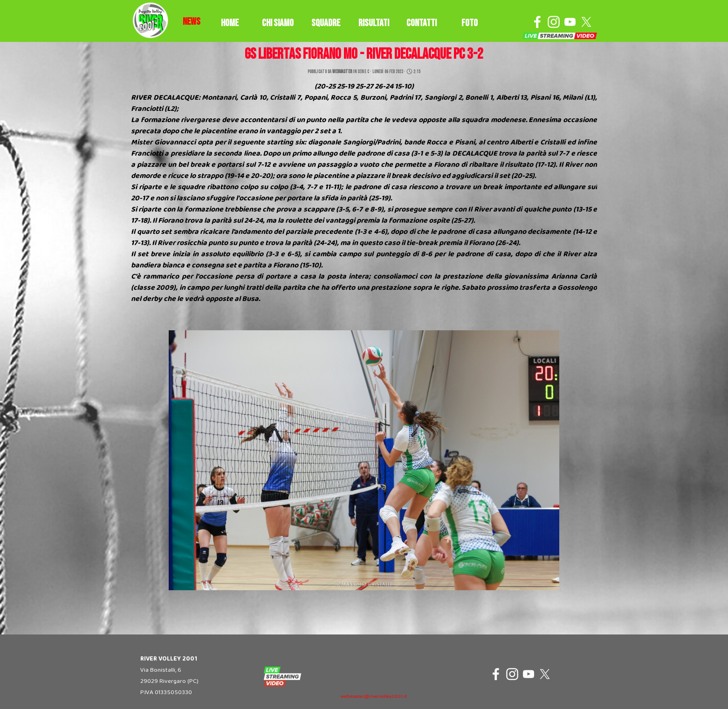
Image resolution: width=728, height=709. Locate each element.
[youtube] (570, 22)
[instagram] (554, 22)
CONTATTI (422, 23)
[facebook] (537, 22)
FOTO (470, 23)
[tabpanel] (192, 22)
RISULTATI (374, 23)
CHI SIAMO (278, 23)
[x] (586, 22)
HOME (230, 23)
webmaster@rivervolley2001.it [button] (374, 697)
